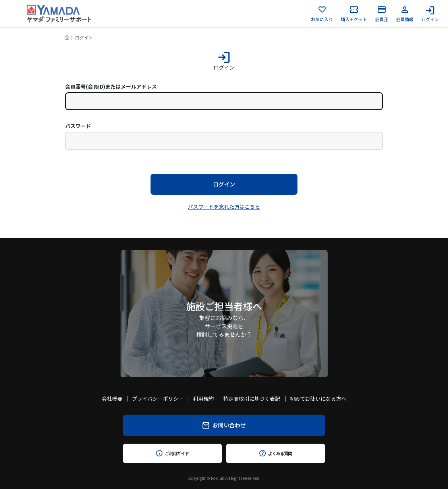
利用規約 (203, 399)
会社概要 (112, 399)
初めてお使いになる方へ (318, 399)
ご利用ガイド (172, 453)
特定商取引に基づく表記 (252, 399)
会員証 (381, 14)
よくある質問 (275, 453)
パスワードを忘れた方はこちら (224, 207)
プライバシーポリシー (158, 399)
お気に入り (322, 14)
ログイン (430, 14)
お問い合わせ (224, 425)
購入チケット (354, 14)
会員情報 (405, 14)
